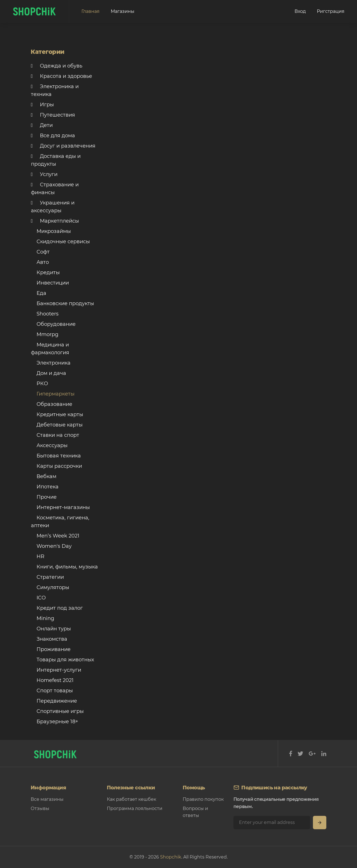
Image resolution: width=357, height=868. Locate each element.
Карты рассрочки (56, 466)
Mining (43, 618)
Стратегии (47, 577)
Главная (91, 11)
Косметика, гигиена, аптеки (60, 522)
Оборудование (53, 324)
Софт (40, 252)
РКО (39, 384)
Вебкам (44, 476)
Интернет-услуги (56, 670)
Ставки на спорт (55, 435)
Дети (42, 125)
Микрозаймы (51, 231)
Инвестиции (50, 283)
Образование (52, 404)
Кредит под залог (57, 608)
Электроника (51, 363)
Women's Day (51, 546)
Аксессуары (49, 445)
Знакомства (49, 639)
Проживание (51, 649)
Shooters (45, 314)
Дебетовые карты (57, 425)
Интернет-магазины (60, 507)
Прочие (44, 497)
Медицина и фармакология (50, 349)
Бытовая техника (56, 456)
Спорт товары (52, 691)
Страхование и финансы (55, 189)
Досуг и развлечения (63, 146)
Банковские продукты (62, 303)
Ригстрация (331, 11)
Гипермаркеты (53, 394)
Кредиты (45, 273)
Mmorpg (45, 334)
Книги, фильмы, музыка (64, 567)
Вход (300, 11)
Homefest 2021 (52, 680)
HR (38, 556)
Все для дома (53, 136)
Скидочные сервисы (60, 242)
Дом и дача (49, 373)
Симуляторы (50, 587)
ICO (38, 598)
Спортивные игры (57, 711)
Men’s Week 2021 (55, 536)
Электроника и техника (55, 90)
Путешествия (53, 115)
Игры (42, 105)
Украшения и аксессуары (53, 207)
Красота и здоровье (61, 76)
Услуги (44, 174)
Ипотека (45, 487)
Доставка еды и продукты (56, 160)
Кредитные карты (57, 414)
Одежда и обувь (57, 66)
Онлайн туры (51, 629)
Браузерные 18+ (55, 722)
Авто (40, 262)
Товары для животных (62, 660)
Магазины (123, 11)
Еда (39, 293)
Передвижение (54, 701)
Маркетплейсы (55, 221)
